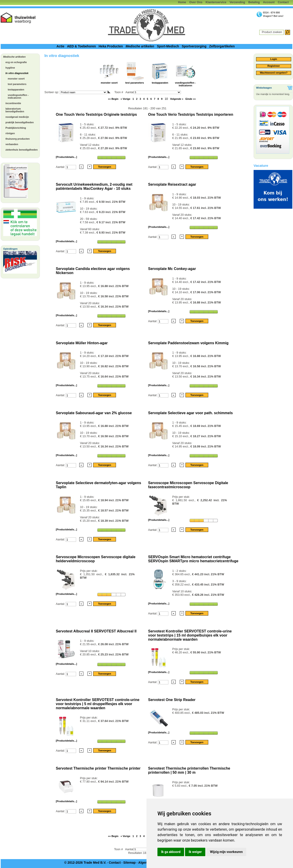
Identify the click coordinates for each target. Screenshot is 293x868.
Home (182, 2)
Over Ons (196, 2)
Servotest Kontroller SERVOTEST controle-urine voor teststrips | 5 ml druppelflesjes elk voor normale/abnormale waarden (98, 704)
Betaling (254, 2)
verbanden (12, 144)
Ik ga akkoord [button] (171, 852)
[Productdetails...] (66, 157)
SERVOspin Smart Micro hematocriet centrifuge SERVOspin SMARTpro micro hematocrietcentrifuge (193, 559)
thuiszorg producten (18, 139)
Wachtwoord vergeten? (274, 73)
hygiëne (10, 68)
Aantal (153, 92)
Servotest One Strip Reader (172, 700)
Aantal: (61, 167)
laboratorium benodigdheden (15, 110)
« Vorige (125, 99)
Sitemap (129, 863)
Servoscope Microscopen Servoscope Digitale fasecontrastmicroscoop (188, 485)
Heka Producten (111, 46)
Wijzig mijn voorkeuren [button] (226, 852)
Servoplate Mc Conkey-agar (172, 269)
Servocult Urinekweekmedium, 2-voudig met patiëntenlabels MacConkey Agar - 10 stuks (94, 186)
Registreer (274, 66)
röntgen (10, 133)
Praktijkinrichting (16, 128)
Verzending (237, 2)
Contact (283, 2)
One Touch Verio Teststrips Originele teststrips (96, 114)
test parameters (17, 84)
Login (274, 59)
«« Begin (113, 99)
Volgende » (177, 99)
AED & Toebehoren (81, 46)
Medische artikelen (140, 46)
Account (269, 2)
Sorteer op (51, 92)
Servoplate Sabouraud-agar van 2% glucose (94, 413)
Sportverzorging (194, 46)
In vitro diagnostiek (17, 73)
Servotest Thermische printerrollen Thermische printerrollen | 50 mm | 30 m (189, 770)
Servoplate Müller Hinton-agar (82, 343)
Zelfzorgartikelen (222, 46)
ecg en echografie (16, 62)
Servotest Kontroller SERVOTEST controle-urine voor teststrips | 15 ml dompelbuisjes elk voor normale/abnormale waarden (190, 635)
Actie (60, 46)
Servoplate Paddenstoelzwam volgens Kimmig (188, 343)
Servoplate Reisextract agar (172, 184)
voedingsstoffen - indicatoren (18, 96)
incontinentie (13, 103)
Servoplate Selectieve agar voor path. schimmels (190, 413)
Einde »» (191, 99)
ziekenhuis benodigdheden (22, 150)
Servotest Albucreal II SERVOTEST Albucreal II (96, 631)
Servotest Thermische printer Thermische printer (98, 768)
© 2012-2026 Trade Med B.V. (85, 863)
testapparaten (16, 90)
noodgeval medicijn (17, 117)
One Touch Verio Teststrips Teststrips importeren (191, 114)
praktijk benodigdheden (20, 122)
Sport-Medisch (168, 46)
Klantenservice (216, 2)
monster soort (16, 79)
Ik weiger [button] (195, 852)
